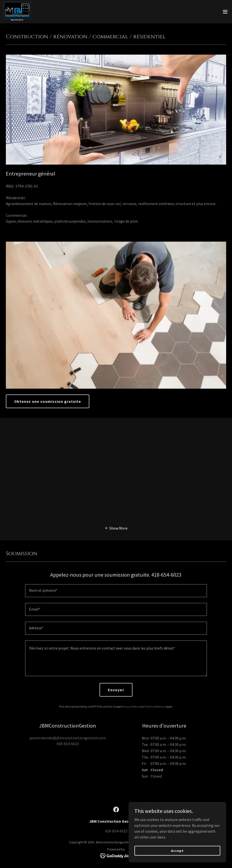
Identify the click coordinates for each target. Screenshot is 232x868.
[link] (19, 12)
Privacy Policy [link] (131, 706)
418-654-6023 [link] (68, 744)
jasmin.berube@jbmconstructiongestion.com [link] (68, 738)
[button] (225, 12)
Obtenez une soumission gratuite (48, 401)
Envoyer (116, 690)
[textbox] (116, 591)
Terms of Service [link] (155, 706)
